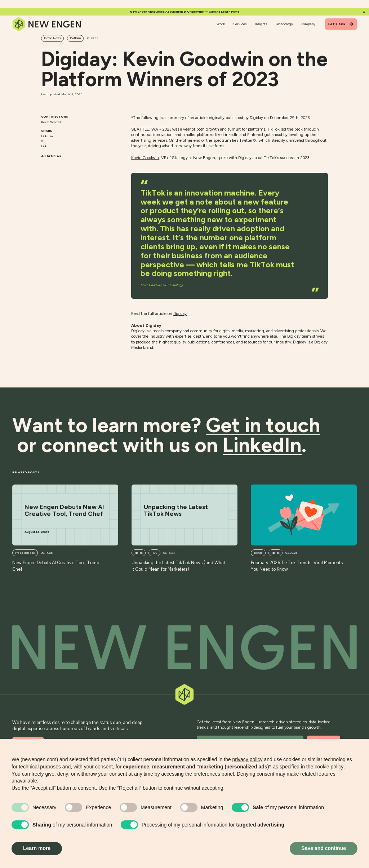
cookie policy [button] (329, 767)
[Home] (47, 24)
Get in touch (263, 425)
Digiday (180, 314)
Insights (261, 24)
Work (221, 24)
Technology (284, 24)
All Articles (51, 156)
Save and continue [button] (324, 848)
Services (240, 24)
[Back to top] (184, 647)
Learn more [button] (37, 848)
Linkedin (47, 136)
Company (308, 24)
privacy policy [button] (247, 759)
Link (44, 146)
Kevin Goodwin (145, 158)
